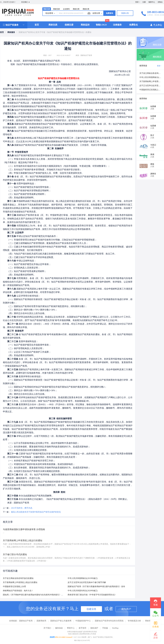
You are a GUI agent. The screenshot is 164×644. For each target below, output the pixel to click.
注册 (144, 2)
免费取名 (134, 25)
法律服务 (117, 25)
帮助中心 (71, 628)
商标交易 (56, 9)
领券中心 (152, 2)
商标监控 (85, 25)
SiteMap (115, 628)
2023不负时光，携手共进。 (23, 508)
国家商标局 (41, 621)
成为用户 (126, 609)
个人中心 (156, 25)
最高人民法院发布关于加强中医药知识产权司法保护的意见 (36, 512)
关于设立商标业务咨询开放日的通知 (18, 578)
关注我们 (26, 2)
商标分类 (76, 9)
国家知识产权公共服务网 (61, 621)
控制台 (160, 2)
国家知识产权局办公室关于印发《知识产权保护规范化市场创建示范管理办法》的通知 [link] (55, 32)
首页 (37, 25)
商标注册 (47, 9)
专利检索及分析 (134, 621)
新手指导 (83, 628)
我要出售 (125, 13)
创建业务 (91, 609)
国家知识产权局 (26, 621)
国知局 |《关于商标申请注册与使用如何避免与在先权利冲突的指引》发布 (34, 595)
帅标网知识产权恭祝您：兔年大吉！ (18, 591)
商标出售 (86, 9)
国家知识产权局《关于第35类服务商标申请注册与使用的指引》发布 (96, 587)
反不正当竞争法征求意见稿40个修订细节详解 (87, 582)
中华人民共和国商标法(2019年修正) (83, 578)
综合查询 (50, 13)
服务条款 (59, 628)
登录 (137, 2)
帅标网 (52, 637)
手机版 (105, 628)
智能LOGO (101, 25)
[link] (2, 32)
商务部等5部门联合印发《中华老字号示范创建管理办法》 (92, 595)
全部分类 (97, 13)
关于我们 (47, 628)
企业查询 (66, 9)
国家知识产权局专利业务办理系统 (109, 621)
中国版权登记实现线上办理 (14, 587)
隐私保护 (94, 628)
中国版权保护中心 (83, 621)
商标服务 (11, 32)
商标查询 (149, 621)
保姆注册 (69, 25)
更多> (159, 66)
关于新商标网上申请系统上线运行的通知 (20, 582)
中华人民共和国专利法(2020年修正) (83, 591)
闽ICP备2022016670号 (82, 640)
